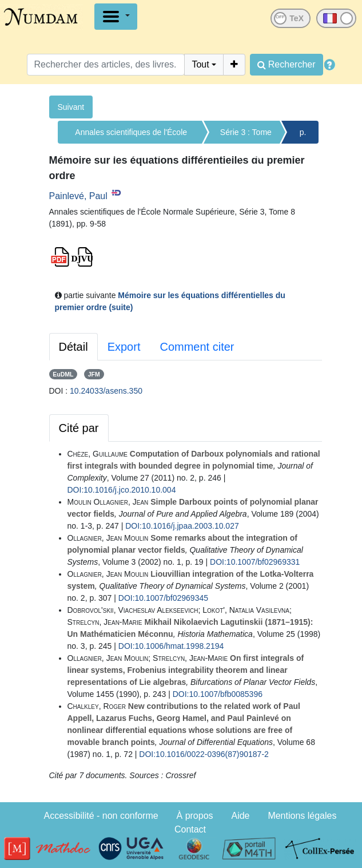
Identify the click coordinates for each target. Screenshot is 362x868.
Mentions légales (302, 816)
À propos (195, 816)
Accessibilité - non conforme (101, 816)
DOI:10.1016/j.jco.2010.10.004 (122, 490)
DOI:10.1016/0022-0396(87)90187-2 (204, 754)
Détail (73, 347)
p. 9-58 (303, 136)
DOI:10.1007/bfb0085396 (218, 694)
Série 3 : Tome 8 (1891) (246, 136)
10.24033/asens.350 (106, 391)
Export (124, 347)
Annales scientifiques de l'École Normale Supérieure (131, 136)
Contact (190, 829)
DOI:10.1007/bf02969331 (255, 562)
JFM (94, 374)
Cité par (79, 428)
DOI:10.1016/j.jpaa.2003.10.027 (182, 526)
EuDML (63, 374)
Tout (200, 64)
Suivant (71, 107)
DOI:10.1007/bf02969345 (163, 598)
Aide (240, 816)
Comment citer (197, 347)
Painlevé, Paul (78, 196)
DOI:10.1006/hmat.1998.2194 (171, 646)
